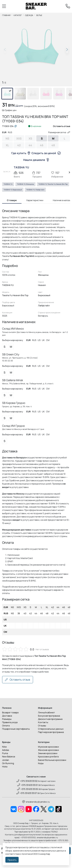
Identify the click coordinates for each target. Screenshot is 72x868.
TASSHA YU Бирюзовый (13, 190)
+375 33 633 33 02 (27, 781)
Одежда (29, 15)
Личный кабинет (46, 712)
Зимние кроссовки (48, 753)
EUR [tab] (4, 132)
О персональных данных (51, 729)
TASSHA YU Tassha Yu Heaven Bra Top (53, 184)
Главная (6, 15)
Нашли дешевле (36, 160)
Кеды (41, 763)
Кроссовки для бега (48, 756)
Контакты (43, 722)
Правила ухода (10, 722)
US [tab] (39, 340)
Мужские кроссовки (48, 747)
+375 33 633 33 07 (27, 793)
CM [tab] (48, 340)
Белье (39, 15)
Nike (4, 747)
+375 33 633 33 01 (28, 785)
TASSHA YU (8, 184)
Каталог (18, 15)
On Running (8, 763)
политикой (27, 854)
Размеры (7, 719)
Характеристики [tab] (35, 200)
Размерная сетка (59, 132)
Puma (5, 753)
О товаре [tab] (12, 200)
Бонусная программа (49, 716)
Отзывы (42, 726)
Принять (12, 860)
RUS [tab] (10, 132)
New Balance (9, 756)
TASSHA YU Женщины (25, 184)
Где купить (21, 153)
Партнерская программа (51, 732)
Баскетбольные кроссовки (52, 760)
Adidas (6, 750)
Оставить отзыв (18, 680)
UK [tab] (43, 340)
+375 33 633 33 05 (28, 789)
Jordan (6, 760)
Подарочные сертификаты (16, 729)
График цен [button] (9, 110)
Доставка (7, 716)
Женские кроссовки (48, 750)
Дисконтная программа (50, 719)
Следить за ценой (46, 153)
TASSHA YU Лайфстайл (35, 190)
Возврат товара (10, 712)
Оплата (6, 726)
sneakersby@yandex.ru (36, 802)
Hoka (5, 766)
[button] (67, 50)
